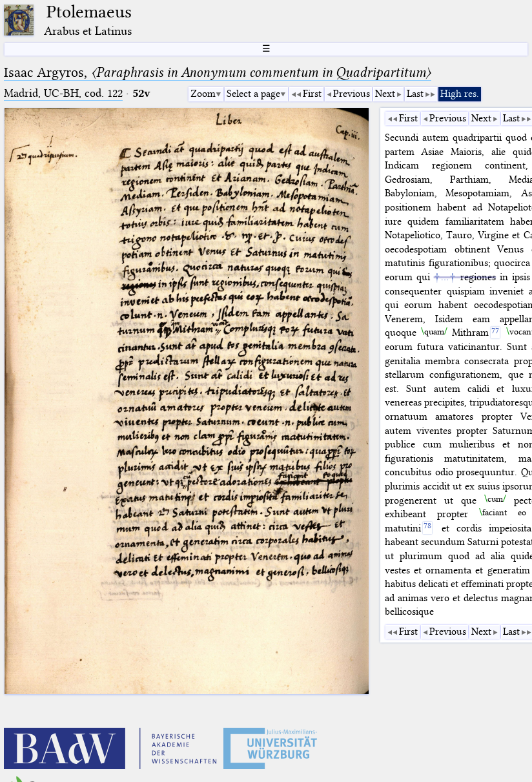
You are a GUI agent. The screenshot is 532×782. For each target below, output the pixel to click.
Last (415, 94)
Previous (352, 94)
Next (385, 94)
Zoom (203, 94)
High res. (460, 94)
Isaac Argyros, (218, 72)
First (312, 94)
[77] (496, 333)
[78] (428, 528)
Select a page (253, 94)
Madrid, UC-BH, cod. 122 (63, 93)
